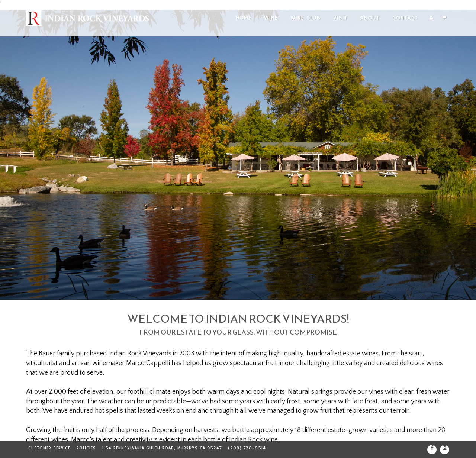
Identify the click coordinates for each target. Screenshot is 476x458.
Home (244, 18)
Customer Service (49, 448)
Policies (86, 448)
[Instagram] (445, 450)
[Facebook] (432, 450)
